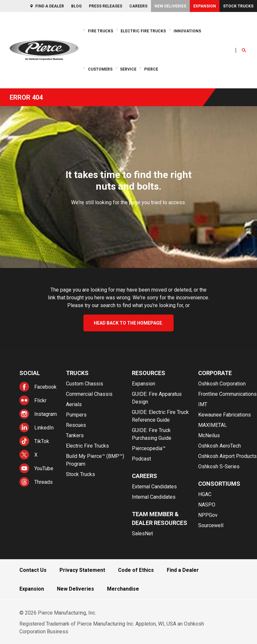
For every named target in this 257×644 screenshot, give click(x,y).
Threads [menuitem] (43, 482)
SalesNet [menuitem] (142, 533)
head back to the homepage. (128, 323)
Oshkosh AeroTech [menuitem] (220, 446)
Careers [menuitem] (138, 6)
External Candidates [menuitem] (154, 487)
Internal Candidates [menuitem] (154, 497)
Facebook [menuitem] (45, 387)
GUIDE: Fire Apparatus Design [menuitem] (157, 398)
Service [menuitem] (128, 69)
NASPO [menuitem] (207, 505)
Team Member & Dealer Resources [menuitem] (160, 518)
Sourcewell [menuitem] (211, 525)
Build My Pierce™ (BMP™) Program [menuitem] (95, 460)
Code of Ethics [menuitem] (136, 570)
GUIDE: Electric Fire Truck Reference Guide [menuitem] (160, 416)
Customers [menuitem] (100, 69)
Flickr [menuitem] (40, 400)
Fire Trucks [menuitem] (101, 31)
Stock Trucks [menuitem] (238, 6)
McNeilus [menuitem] (209, 435)
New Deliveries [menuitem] (170, 6)
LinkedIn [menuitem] (44, 428)
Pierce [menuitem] (151, 69)
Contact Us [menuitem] (33, 570)
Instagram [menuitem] (46, 414)
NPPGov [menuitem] (208, 515)
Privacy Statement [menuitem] (82, 570)
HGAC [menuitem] (205, 494)
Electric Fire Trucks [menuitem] (143, 31)
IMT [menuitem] (203, 404)
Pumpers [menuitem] (76, 415)
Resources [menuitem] (149, 373)
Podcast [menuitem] (141, 459)
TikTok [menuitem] (42, 441)
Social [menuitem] (30, 373)
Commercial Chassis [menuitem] (89, 394)
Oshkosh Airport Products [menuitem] (227, 456)
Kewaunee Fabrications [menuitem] (225, 415)
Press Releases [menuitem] (106, 6)
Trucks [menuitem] (77, 373)
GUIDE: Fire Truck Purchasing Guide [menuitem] (152, 434)
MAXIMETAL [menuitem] (213, 425)
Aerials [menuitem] (74, 404)
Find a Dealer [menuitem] (50, 6)
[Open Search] (244, 50)
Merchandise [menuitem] (123, 589)
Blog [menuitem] (76, 6)
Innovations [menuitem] (187, 31)
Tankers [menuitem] (75, 435)
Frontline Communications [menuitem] (227, 394)
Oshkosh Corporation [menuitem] (222, 384)
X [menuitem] (36, 455)
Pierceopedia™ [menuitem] (149, 448)
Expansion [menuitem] (205, 6)
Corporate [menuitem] (215, 373)
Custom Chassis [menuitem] (85, 384)
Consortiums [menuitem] (219, 484)
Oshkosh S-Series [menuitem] (219, 466)
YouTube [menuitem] (44, 468)
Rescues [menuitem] (76, 425)
